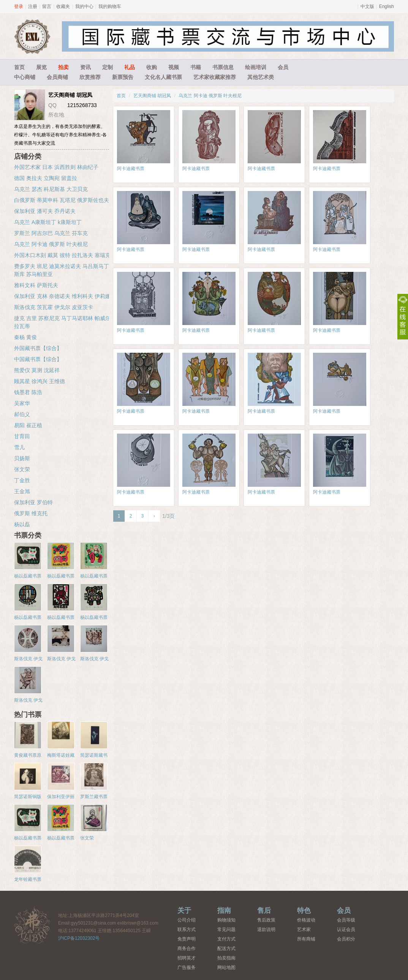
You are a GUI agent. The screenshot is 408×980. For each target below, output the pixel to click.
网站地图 (226, 967)
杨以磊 (22, 524)
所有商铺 (306, 939)
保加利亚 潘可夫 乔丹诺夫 (45, 211)
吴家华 (22, 403)
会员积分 (346, 939)
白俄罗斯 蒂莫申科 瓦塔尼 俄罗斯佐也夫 (62, 200)
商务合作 (187, 948)
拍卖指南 (226, 958)
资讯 (85, 67)
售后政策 (266, 920)
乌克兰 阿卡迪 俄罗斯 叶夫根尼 (210, 96)
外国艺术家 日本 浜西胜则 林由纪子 (56, 167)
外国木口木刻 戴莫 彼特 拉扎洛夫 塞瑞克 (62, 255)
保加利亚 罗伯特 (33, 502)
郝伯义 (22, 414)
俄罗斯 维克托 (31, 513)
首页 (19, 67)
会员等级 (346, 920)
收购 (152, 67)
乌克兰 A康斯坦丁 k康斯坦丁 (48, 222)
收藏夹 (63, 6)
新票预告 (123, 77)
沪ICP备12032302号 (79, 938)
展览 (41, 67)
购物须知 (226, 920)
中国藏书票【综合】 (38, 359)
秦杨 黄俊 (25, 337)
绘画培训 (256, 67)
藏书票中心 (32, 925)
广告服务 (187, 967)
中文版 (367, 6)
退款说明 (266, 930)
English (387, 6)
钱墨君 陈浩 (28, 392)
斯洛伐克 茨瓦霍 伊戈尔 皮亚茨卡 (54, 307)
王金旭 (22, 491)
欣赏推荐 (90, 77)
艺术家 (304, 930)
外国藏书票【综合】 (38, 348)
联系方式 (187, 930)
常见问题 (226, 930)
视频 (174, 67)
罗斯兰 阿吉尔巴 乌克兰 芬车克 (51, 233)
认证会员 (346, 930)
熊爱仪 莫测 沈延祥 (37, 370)
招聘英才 (187, 958)
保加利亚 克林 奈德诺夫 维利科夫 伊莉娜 (62, 296)
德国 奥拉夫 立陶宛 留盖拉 (46, 178)
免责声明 (187, 939)
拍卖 (63, 67)
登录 (19, 6)
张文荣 (22, 469)
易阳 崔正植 (28, 425)
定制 (108, 67)
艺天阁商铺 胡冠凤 (152, 96)
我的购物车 (110, 6)
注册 (33, 6)
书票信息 (223, 67)
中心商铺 (25, 77)
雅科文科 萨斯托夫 (36, 285)
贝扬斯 (22, 458)
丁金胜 (22, 480)
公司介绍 (187, 920)
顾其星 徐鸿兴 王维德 (40, 381)
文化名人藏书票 (163, 77)
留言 (47, 6)
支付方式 (226, 939)
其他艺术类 (261, 77)
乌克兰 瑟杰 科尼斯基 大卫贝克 (51, 189)
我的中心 (84, 6)
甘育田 (22, 436)
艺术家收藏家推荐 (215, 77)
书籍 (196, 67)
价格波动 (306, 920)
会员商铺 (57, 77)
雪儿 (19, 447)
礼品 (130, 67)
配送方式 (226, 948)
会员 (283, 67)
